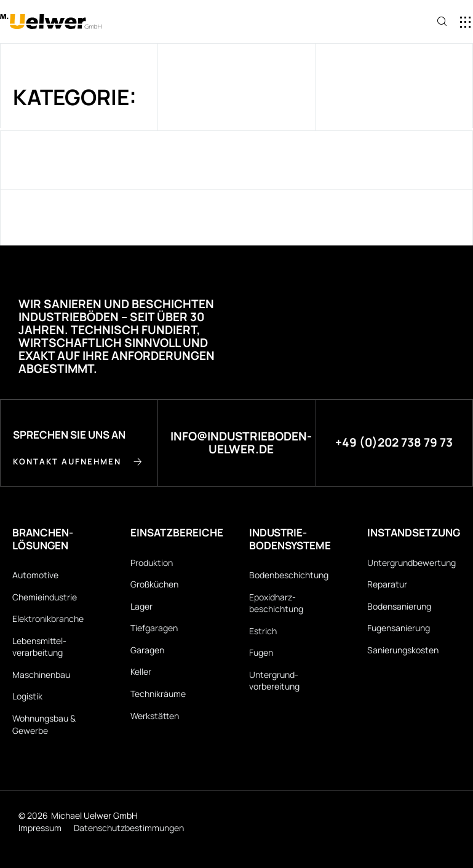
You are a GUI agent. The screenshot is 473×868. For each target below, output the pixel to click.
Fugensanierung (399, 628)
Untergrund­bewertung (411, 563)
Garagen (147, 650)
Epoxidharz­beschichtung (276, 603)
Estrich (263, 631)
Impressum (40, 828)
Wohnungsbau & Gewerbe (44, 724)
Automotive (35, 575)
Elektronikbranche (48, 619)
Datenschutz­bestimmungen (129, 828)
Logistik (27, 697)
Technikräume (158, 694)
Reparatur (387, 584)
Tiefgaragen (154, 628)
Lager (141, 606)
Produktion (152, 563)
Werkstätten (155, 716)
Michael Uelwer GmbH (94, 815)
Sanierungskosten (403, 650)
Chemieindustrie (45, 597)
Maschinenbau (41, 675)
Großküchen (154, 584)
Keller (141, 672)
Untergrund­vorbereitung (274, 681)
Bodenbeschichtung (289, 575)
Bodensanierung (399, 606)
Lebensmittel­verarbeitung (39, 647)
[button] (399, 22)
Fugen (261, 652)
